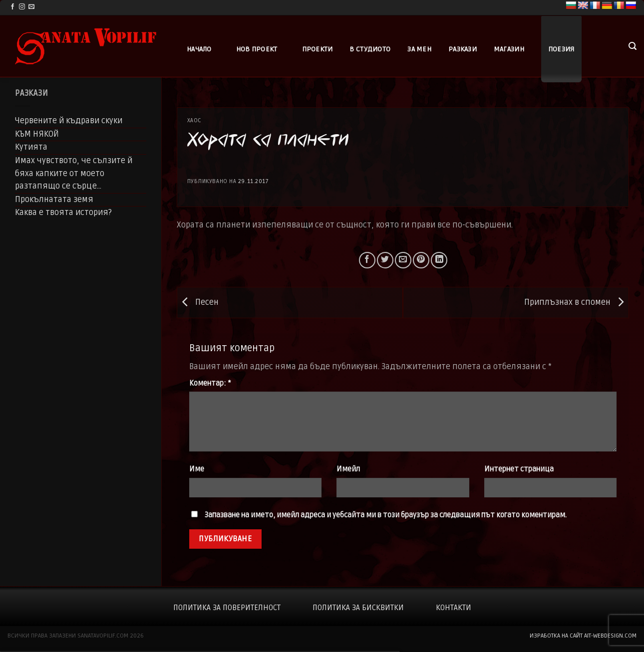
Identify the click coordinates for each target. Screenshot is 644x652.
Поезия (561, 49)
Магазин (509, 49)
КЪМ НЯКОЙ (37, 134)
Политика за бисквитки (358, 608)
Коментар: (210, 383)
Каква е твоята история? (63, 213)
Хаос (194, 120)
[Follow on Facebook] (12, 7)
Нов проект (257, 49)
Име (197, 469)
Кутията (31, 147)
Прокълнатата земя (54, 200)
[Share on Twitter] (385, 260)
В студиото (370, 49)
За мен (419, 49)
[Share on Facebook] (367, 260)
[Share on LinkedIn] (439, 260)
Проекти (318, 49)
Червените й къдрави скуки (69, 121)
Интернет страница (519, 469)
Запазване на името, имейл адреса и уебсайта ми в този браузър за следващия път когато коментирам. (386, 515)
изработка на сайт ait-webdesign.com (583, 636)
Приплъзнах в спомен (576, 302)
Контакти (454, 608)
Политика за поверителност (227, 608)
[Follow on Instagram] (22, 7)
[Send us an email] (31, 7)
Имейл (348, 469)
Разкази (463, 49)
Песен (198, 302)
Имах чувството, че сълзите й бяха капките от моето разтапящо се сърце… (74, 173)
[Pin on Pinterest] (421, 260)
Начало (199, 49)
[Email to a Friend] (403, 260)
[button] (633, 46)
